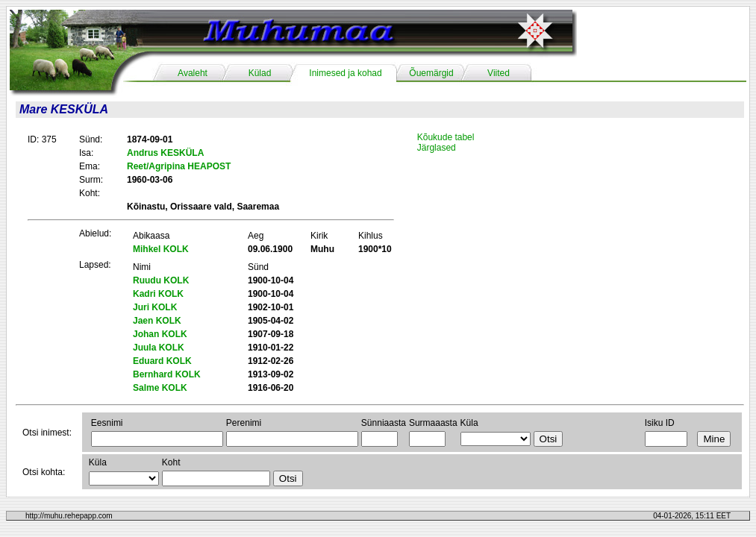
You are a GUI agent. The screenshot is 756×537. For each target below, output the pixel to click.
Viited (499, 73)
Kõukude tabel (446, 137)
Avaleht (193, 73)
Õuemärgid (431, 73)
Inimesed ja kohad (345, 73)
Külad (260, 73)
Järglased (437, 148)
